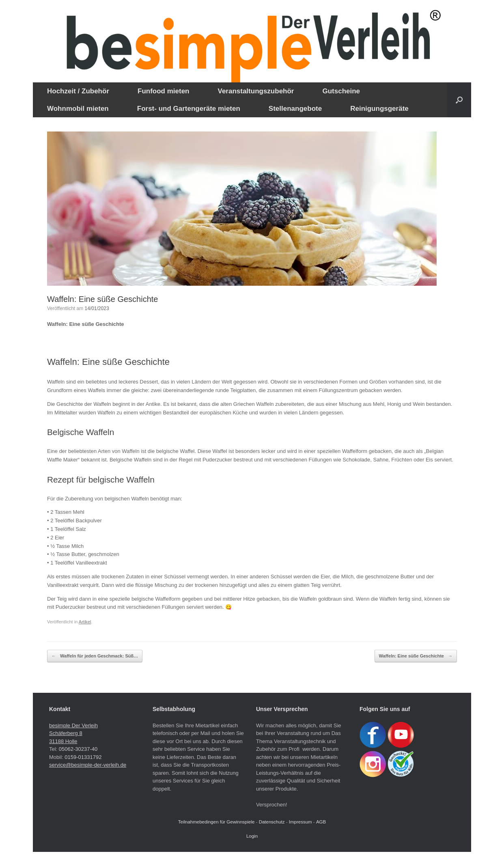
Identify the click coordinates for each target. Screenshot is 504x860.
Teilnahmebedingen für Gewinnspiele (216, 822)
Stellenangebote (295, 109)
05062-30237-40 (78, 749)
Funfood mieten (163, 91)
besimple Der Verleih (73, 725)
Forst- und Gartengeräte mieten (189, 109)
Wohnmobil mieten (78, 109)
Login (252, 836)
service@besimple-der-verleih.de (88, 765)
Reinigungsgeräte (379, 109)
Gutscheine (341, 91)
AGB (321, 822)
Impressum (300, 822)
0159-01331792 (83, 757)
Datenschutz (272, 822)
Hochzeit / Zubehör (78, 91)
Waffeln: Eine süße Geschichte (416, 656)
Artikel (85, 622)
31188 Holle (63, 741)
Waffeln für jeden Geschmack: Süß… (95, 656)
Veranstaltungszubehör (256, 91)
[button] (459, 100)
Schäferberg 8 (66, 733)
